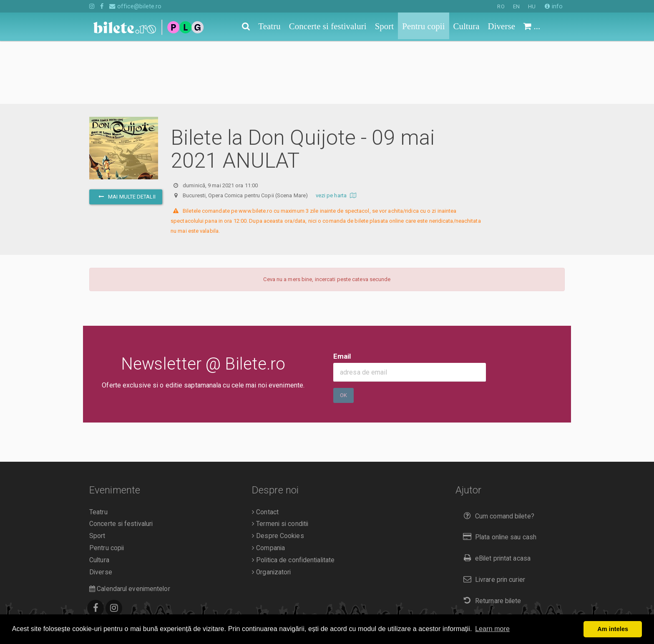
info (554, 6)
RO (501, 6)
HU (532, 6)
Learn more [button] (492, 629)
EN (516, 6)
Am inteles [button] (613, 629)
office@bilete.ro (135, 6)
